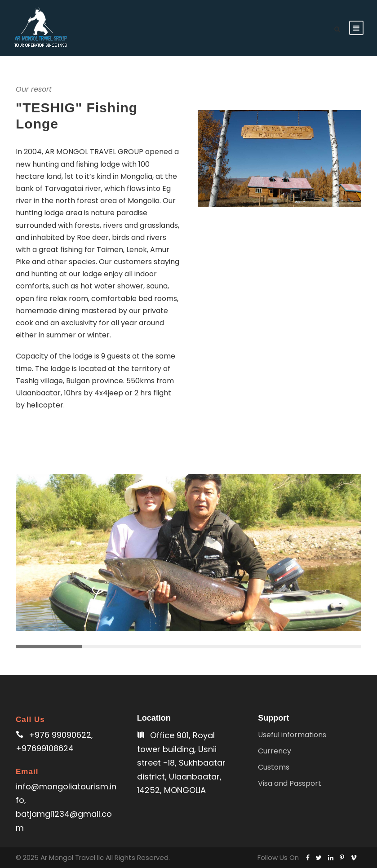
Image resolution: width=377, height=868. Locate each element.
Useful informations (292, 735)
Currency (275, 751)
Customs (274, 767)
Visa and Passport (290, 783)
